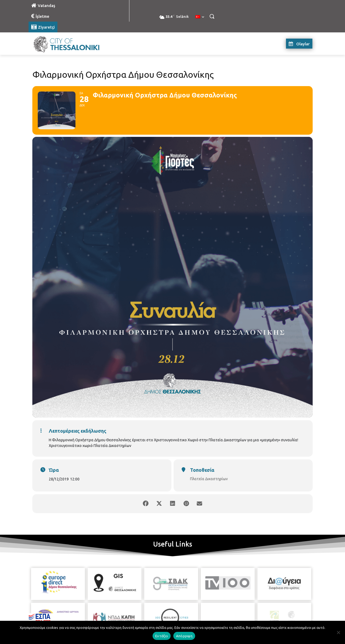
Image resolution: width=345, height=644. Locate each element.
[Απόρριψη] (338, 632)
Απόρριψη (184, 636)
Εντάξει (162, 636)
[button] (212, 16)
